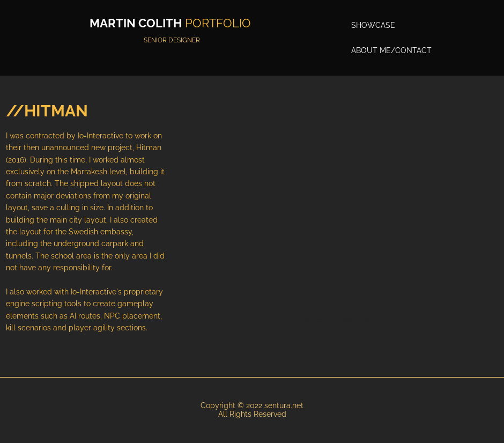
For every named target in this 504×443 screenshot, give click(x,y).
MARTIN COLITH (136, 23)
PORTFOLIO (218, 23)
